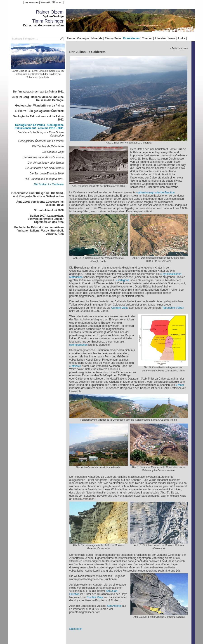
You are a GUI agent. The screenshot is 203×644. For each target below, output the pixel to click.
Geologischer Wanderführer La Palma (39, 106)
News (172, 38)
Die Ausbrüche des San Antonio (44, 168)
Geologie (83, 38)
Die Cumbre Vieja (53, 152)
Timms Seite (113, 38)
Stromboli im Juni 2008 (49, 210)
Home (71, 38)
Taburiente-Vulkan (173, 308)
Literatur (160, 38)
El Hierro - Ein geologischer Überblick (39, 111)
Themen (147, 38)
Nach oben (76, 629)
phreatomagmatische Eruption (156, 192)
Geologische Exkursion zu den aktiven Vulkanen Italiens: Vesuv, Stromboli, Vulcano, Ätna (39, 231)
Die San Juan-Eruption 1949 (47, 174)
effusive (76, 366)
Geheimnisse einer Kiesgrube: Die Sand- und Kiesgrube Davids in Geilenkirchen (37, 195)
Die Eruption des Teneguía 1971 (44, 179)
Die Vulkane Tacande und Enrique (43, 157)
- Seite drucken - (179, 48)
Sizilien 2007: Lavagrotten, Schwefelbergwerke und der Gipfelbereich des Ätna (46, 219)
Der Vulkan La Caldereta (49, 184)
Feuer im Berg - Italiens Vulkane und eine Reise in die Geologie (37, 99)
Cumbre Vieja (119, 308)
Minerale (97, 38)
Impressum (32, 2)
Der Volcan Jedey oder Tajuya (46, 163)
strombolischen (79, 345)
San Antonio (114, 606)
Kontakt (45, 2)
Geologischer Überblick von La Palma (41, 141)
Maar (181, 385)
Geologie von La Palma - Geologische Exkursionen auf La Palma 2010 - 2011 (39, 127)
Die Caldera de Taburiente (48, 146)
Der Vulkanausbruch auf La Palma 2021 (38, 92)
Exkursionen (131, 38)
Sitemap (57, 2)
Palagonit (123, 280)
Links (181, 38)
